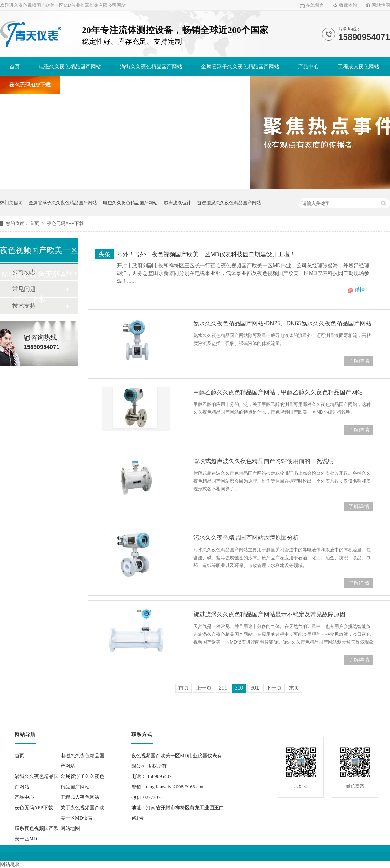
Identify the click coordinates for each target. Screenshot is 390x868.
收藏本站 (348, 5)
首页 (15, 66)
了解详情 (359, 361)
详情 (360, 290)
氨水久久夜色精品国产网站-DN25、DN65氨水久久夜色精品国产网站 (282, 323)
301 (255, 688)
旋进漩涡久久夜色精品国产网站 (229, 203)
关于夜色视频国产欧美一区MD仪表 (110, 85)
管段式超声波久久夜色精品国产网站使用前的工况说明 (264, 461)
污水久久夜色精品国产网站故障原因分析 (246, 538)
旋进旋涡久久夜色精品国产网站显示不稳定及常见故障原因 (269, 614)
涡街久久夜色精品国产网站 (151, 66)
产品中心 (308, 66)
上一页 (204, 688)
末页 (294, 688)
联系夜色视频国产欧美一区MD (205, 85)
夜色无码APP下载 (30, 85)
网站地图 (381, 5)
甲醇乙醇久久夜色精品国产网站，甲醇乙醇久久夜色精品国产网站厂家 (283, 392)
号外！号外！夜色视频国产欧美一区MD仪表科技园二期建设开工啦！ (206, 254)
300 (239, 688)
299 (223, 688)
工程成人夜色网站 (358, 66)
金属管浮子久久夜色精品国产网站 (240, 66)
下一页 (274, 688)
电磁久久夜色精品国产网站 (70, 66)
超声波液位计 (177, 203)
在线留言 (315, 5)
